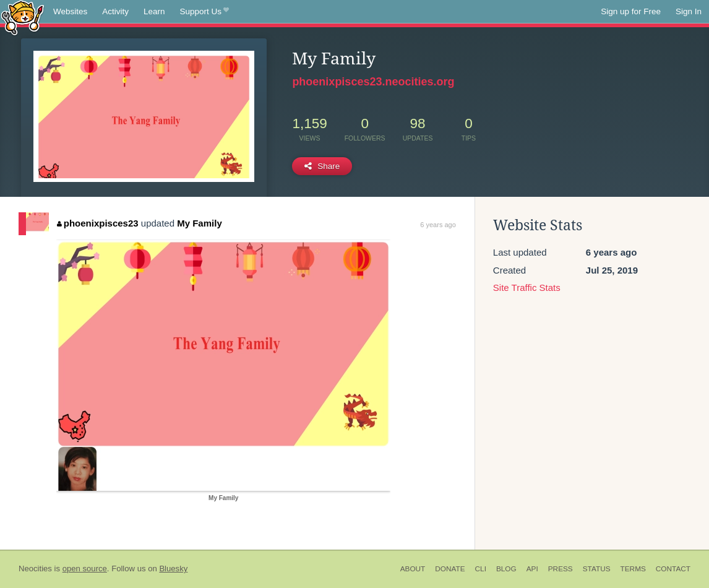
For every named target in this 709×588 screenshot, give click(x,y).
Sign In (689, 11)
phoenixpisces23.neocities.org (373, 82)
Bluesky (173, 569)
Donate (450, 569)
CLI (481, 569)
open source (85, 569)
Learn (154, 11)
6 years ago (438, 225)
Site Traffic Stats (527, 288)
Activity (115, 11)
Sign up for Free (631, 11)
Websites (70, 11)
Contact (673, 569)
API (532, 569)
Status (597, 569)
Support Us (204, 12)
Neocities (35, 569)
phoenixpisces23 (97, 223)
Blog (506, 569)
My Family (200, 223)
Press (561, 569)
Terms (633, 569)
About (413, 569)
